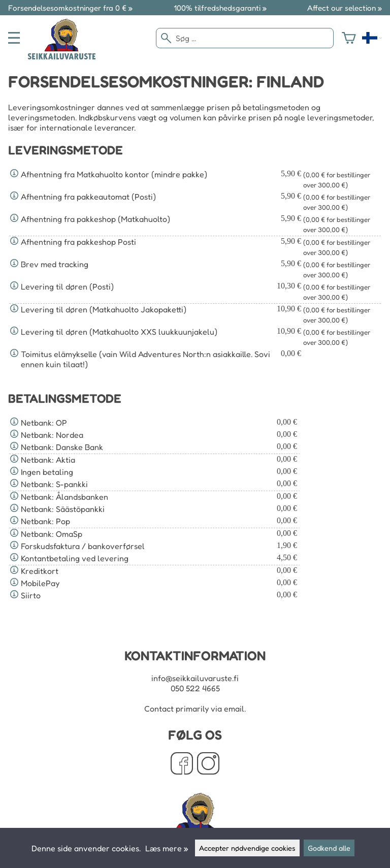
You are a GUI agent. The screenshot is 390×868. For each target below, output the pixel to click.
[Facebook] (182, 764)
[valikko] (14, 38)
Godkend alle (329, 848)
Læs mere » (167, 848)
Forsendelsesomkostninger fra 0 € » (70, 8)
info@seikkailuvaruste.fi (195, 678)
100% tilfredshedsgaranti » (220, 8)
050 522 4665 (195, 688)
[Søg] (245, 38)
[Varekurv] (349, 38)
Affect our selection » (345, 8)
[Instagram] (208, 764)
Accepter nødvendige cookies (247, 848)
